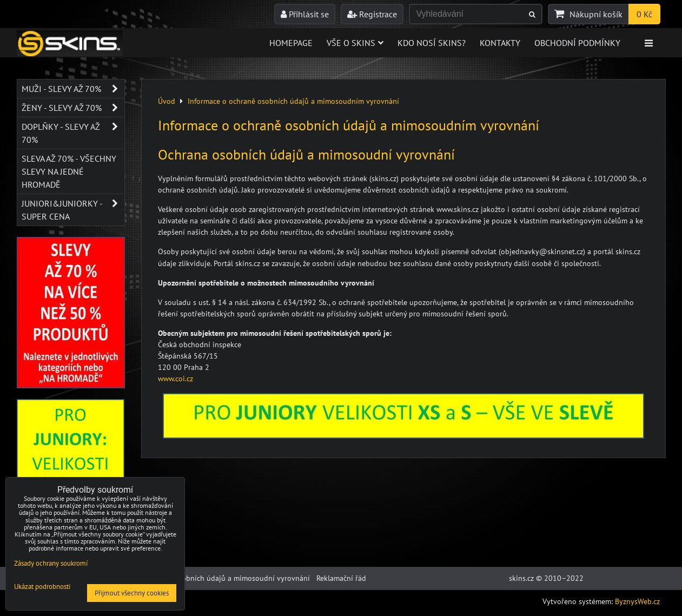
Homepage (291, 43)
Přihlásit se (305, 14)
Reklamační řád (341, 578)
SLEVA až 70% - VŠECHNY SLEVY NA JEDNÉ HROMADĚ (69, 171)
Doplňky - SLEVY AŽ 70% (73, 133)
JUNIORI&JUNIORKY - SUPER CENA (73, 210)
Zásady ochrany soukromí (51, 563)
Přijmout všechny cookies (132, 593)
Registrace (372, 14)
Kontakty (500, 43)
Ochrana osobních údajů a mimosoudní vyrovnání (227, 578)
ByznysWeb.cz (637, 601)
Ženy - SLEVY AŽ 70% (73, 108)
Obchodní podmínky (577, 43)
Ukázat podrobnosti (42, 587)
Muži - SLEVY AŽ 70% (73, 89)
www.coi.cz (176, 379)
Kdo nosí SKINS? (432, 43)
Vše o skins (355, 43)
